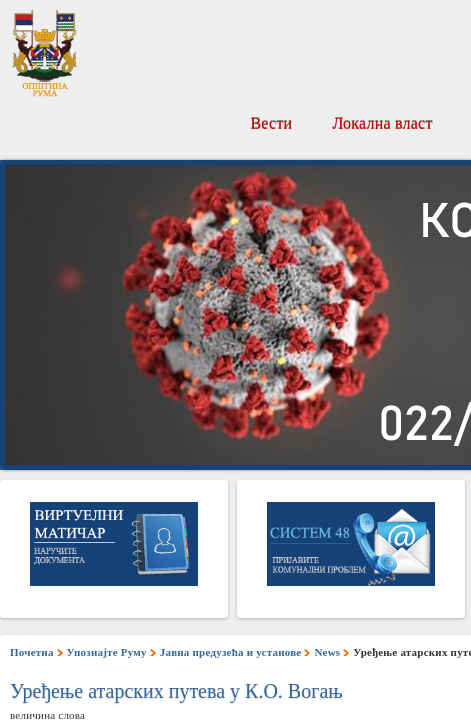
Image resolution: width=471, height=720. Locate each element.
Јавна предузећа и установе (231, 652)
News (327, 652)
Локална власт (382, 123)
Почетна (32, 652)
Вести (271, 123)
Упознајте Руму (107, 652)
